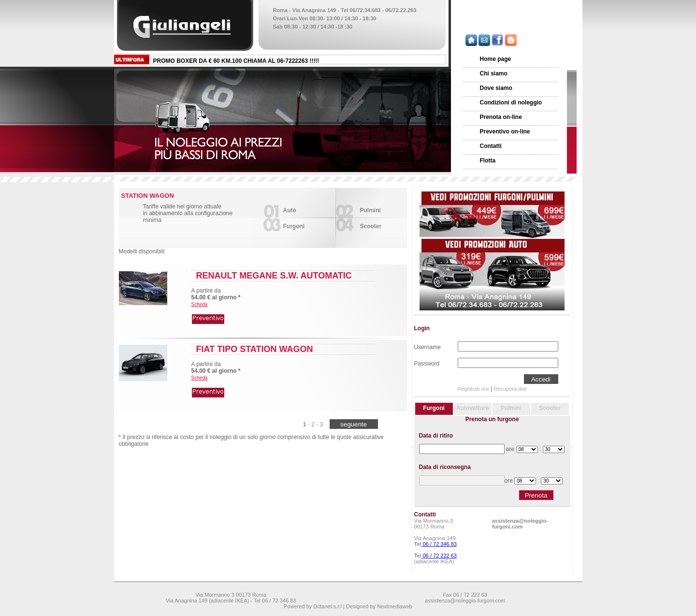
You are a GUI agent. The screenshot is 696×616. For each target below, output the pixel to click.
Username (428, 346)
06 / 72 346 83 (439, 544)
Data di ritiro (436, 436)
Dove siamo (496, 88)
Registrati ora (473, 389)
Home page (496, 59)
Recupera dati (510, 389)
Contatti (491, 146)
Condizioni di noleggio (511, 103)
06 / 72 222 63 (439, 556)
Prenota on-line (501, 117)
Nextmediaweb (395, 606)
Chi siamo (494, 73)
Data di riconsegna (445, 467)
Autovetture (472, 408)
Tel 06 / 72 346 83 (275, 601)
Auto (290, 210)
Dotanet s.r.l (327, 606)
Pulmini (370, 210)
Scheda (200, 304)
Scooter (371, 226)
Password (427, 363)
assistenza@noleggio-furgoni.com (520, 524)
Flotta (488, 161)
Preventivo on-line (505, 132)
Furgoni (294, 226)
